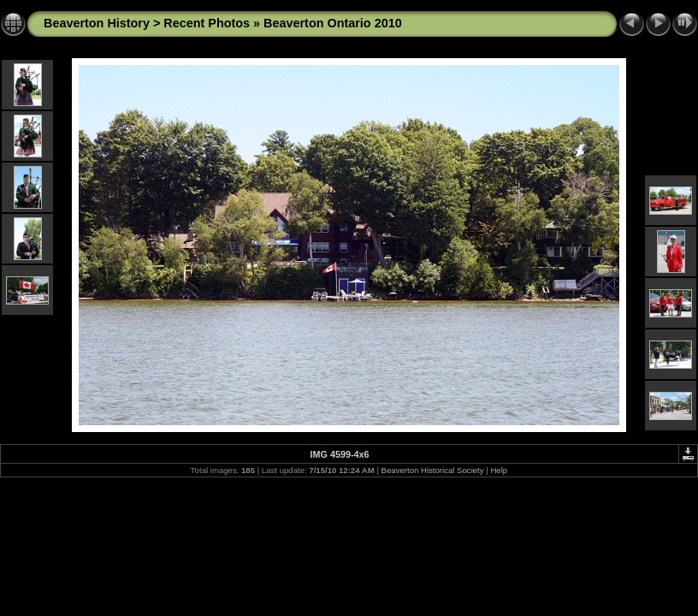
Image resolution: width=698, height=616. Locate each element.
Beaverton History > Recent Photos (147, 23)
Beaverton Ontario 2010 (333, 23)
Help (499, 470)
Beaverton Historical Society (433, 470)
